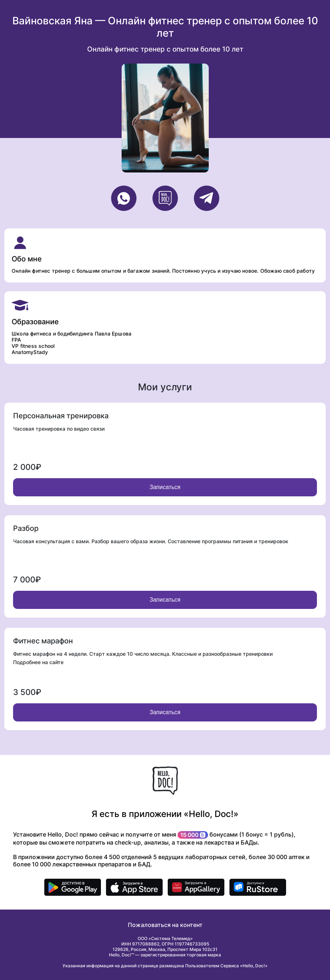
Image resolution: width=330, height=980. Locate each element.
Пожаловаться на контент (165, 925)
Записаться (165, 487)
